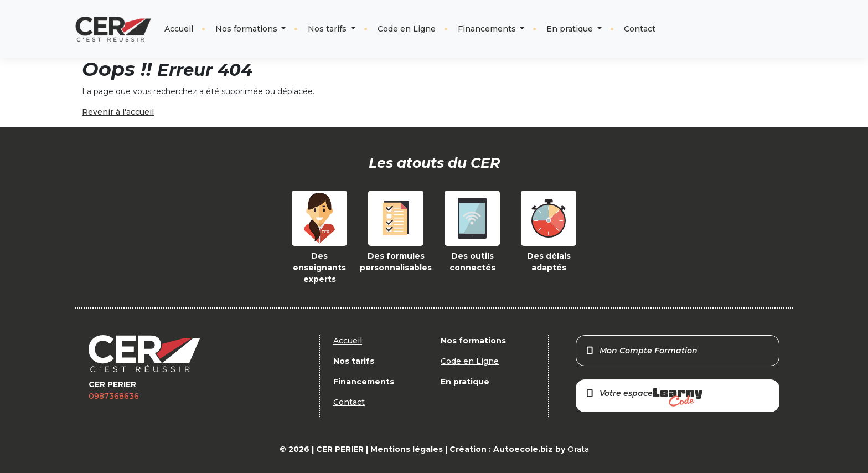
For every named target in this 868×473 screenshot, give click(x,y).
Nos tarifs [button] (328, 29)
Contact (640, 29)
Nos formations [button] (247, 29)
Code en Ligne (407, 29)
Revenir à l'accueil (118, 112)
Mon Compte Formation (641, 351)
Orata (578, 449)
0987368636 (114, 396)
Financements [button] (488, 29)
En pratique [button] (571, 29)
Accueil (179, 29)
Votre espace (644, 397)
